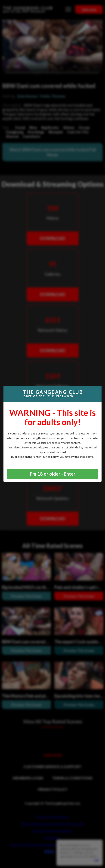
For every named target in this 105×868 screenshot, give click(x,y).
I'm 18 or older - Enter (53, 474)
